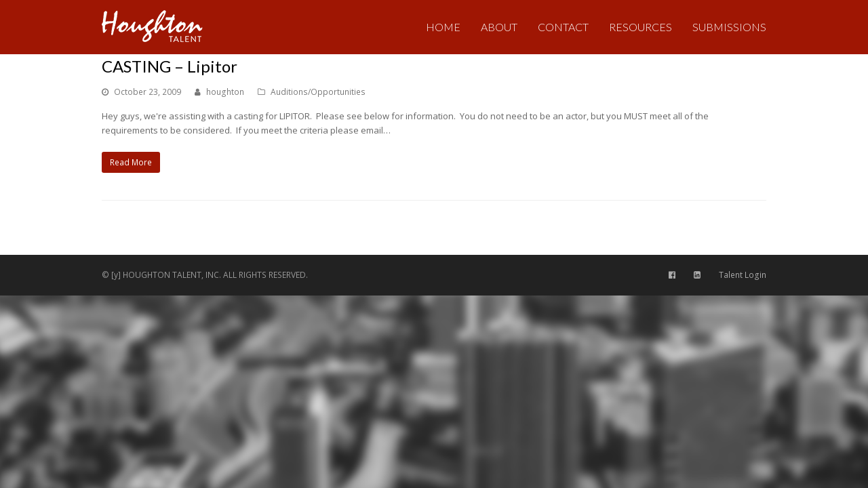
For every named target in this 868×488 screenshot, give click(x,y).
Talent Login (743, 275)
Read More (131, 162)
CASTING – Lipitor (170, 66)
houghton (225, 92)
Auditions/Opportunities (318, 92)
